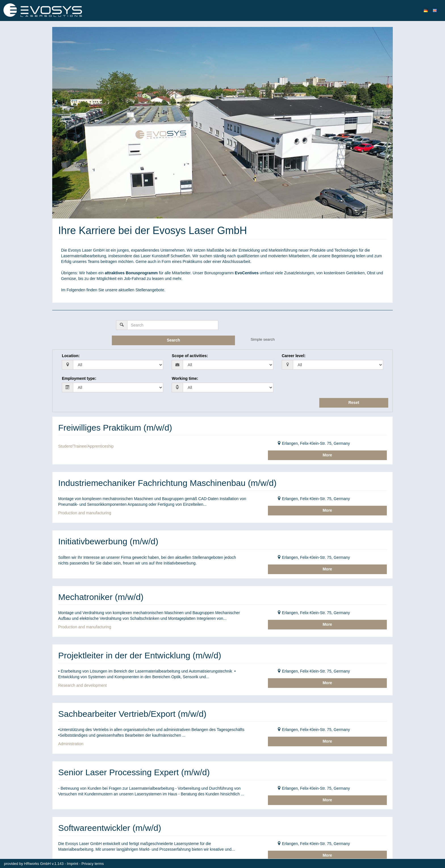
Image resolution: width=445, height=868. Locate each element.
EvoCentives (247, 273)
